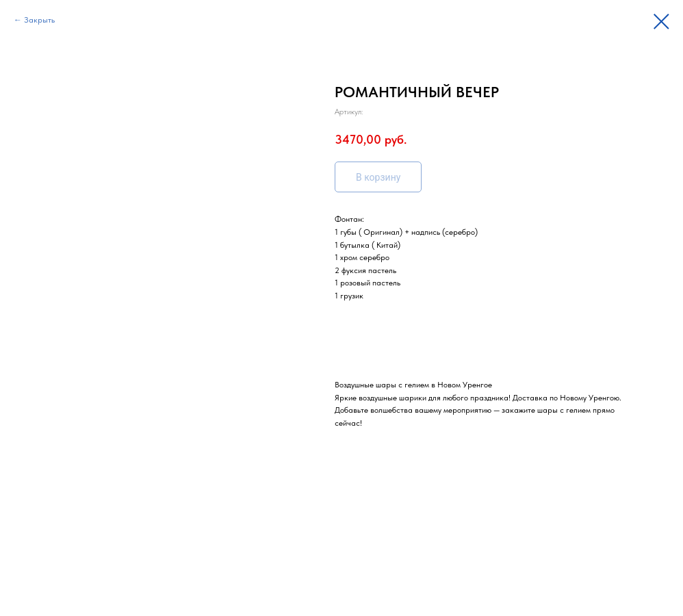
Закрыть (39, 20)
